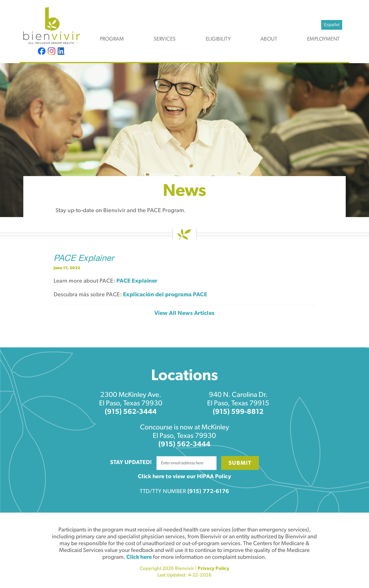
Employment (323, 39)
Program (112, 39)
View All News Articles (184, 313)
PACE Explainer (84, 259)
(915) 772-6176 (208, 492)
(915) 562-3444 (131, 412)
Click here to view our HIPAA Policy (185, 477)
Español (332, 25)
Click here (139, 557)
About (269, 39)
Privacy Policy (213, 569)
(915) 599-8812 (238, 412)
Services (165, 39)
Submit (240, 463)
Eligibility (218, 39)
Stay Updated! (131, 463)
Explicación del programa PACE (165, 295)
